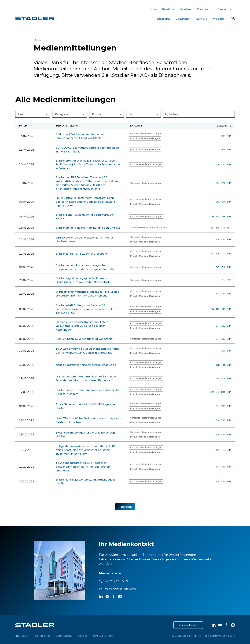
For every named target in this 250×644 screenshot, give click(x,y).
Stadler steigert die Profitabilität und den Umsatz (88, 228)
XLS (229, 228)
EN (223, 150)
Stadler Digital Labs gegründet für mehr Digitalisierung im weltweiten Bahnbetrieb (83, 280)
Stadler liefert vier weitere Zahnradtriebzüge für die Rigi (86, 481)
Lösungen (183, 19)
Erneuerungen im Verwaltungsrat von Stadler (85, 339)
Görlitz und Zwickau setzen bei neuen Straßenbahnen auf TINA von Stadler (80, 136)
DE (223, 136)
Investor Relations (163, 9)
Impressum (23, 636)
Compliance (43, 636)
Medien (218, 19)
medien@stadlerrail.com (120, 589)
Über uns (164, 19)
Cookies (82, 636)
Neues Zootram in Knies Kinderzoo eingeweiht (86, 365)
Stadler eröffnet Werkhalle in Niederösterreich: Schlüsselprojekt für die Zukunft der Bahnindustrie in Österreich (88, 164)
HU (223, 392)
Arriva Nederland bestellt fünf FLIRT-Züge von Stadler (85, 406)
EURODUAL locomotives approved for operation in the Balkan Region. (87, 150)
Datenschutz (64, 636)
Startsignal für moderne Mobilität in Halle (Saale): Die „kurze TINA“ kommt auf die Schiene (87, 294)
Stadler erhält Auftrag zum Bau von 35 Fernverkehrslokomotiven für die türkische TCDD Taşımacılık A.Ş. (87, 309)
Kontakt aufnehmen (188, 625)
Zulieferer (186, 9)
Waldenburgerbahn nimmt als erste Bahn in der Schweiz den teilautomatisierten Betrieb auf (86, 378)
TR (223, 309)
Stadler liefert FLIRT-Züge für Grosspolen (82, 254)
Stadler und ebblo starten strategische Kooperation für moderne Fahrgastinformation (86, 267)
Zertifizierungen (103, 636)
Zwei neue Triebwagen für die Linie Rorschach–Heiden (86, 434)
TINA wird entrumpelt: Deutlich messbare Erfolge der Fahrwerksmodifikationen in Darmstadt (87, 351)
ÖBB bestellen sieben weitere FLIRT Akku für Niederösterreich (84, 239)
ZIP (229, 136)
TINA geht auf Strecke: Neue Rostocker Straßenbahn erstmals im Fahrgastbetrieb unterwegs (83, 467)
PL (223, 254)
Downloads (204, 9)
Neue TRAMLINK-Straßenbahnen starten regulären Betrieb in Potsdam (88, 420)
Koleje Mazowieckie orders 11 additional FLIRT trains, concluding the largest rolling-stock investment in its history (86, 450)
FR (223, 217)
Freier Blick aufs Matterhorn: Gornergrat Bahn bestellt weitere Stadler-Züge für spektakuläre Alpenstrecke (85, 202)
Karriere (202, 19)
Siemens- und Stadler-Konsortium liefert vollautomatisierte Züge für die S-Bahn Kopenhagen (82, 326)
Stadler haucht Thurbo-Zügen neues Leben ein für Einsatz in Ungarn (88, 392)
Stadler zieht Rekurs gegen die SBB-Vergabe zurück (84, 217)
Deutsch (224, 9)
